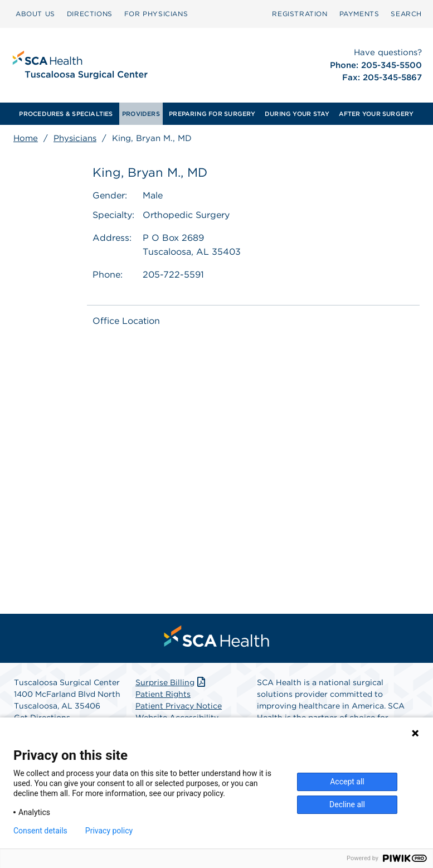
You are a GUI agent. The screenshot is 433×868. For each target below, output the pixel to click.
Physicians (75, 138)
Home (26, 138)
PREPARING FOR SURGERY (212, 114)
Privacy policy (109, 831)
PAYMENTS (359, 14)
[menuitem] (35, 14)
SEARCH (406, 14)
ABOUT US (35, 14)
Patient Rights (163, 694)
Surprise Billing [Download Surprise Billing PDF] (171, 682)
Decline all (347, 804)
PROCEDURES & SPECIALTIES (66, 114)
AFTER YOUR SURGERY (376, 114)
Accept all (347, 782)
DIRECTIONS (90, 14)
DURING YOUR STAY (297, 114)
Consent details (40, 831)
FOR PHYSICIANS (156, 14)
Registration (300, 14)
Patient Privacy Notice (179, 706)
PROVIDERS (141, 114)
